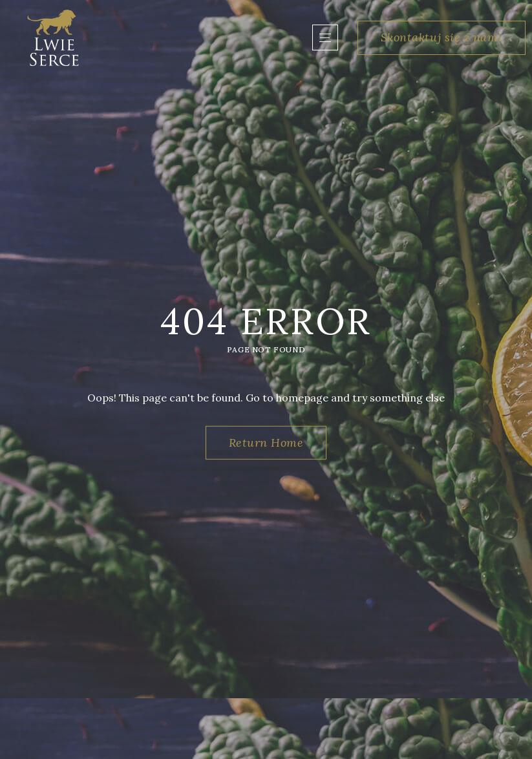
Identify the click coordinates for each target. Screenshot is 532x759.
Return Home (266, 443)
